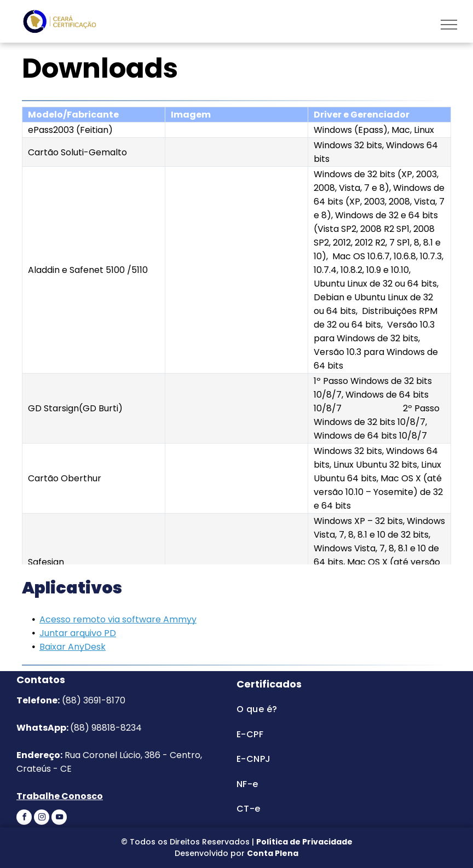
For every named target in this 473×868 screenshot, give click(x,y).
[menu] (449, 25)
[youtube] (59, 819)
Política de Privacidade (304, 842)
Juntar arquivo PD (78, 633)
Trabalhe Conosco (60, 796)
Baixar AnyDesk (73, 647)
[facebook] (24, 819)
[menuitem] (337, 709)
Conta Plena (273, 853)
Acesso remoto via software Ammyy (118, 619)
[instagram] (42, 819)
